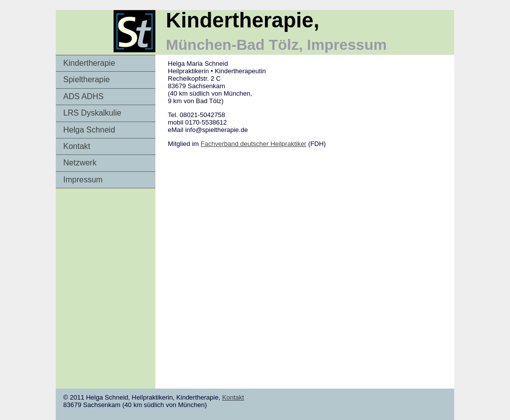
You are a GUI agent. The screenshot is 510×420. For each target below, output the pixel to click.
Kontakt (77, 146)
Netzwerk (80, 163)
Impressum (83, 180)
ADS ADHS (83, 96)
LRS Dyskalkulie (92, 113)
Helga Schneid (89, 130)
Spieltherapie (86, 79)
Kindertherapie (89, 63)
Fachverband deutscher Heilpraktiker (254, 144)
